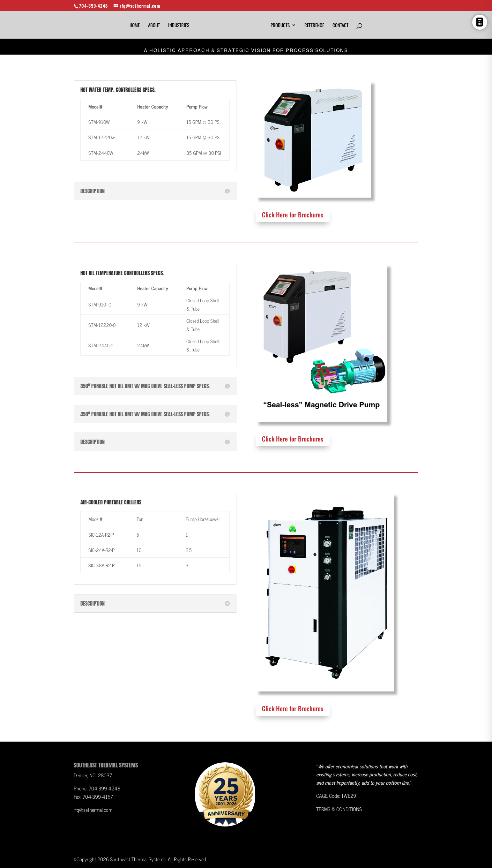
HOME (135, 26)
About (154, 26)
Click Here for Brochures (293, 215)
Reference (314, 26)
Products (280, 26)
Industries (179, 26)
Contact (340, 26)
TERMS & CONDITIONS (339, 809)
